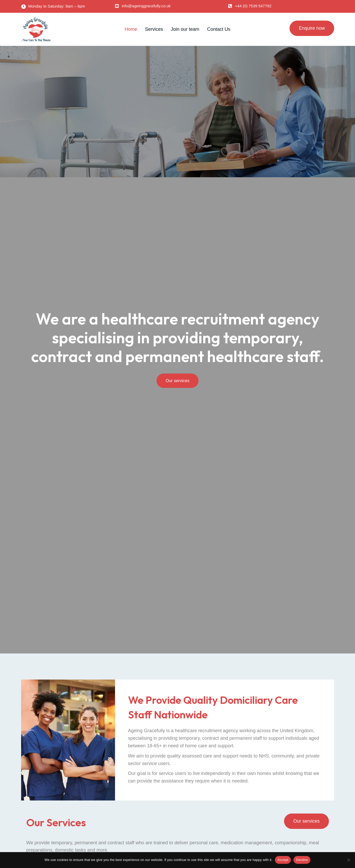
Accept (283, 860)
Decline (302, 860)
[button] (143, 6)
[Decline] (348, 860)
